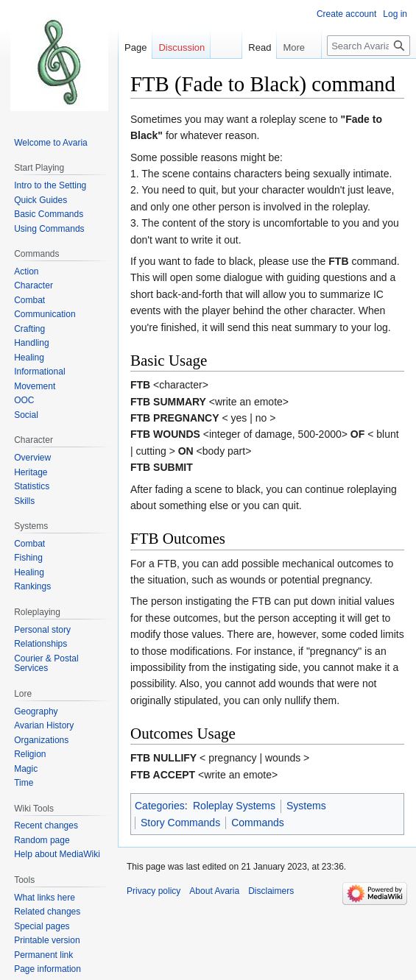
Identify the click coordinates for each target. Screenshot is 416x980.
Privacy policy (154, 891)
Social (26, 415)
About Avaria (214, 891)
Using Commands (49, 229)
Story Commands (180, 823)
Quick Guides (40, 200)
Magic (26, 769)
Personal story (42, 630)
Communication (45, 314)
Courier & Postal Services (46, 664)
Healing (29, 358)
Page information (47, 969)
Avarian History (44, 725)
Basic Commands (49, 214)
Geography (36, 711)
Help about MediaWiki (57, 854)
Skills (24, 501)
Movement (35, 386)
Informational (39, 372)
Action (26, 271)
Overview (32, 458)
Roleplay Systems (234, 806)
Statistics (32, 486)
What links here (45, 898)
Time (24, 783)
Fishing (28, 558)
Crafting (29, 329)
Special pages (42, 926)
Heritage (31, 472)
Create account (346, 14)
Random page (42, 840)
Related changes (47, 912)
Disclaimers (271, 891)
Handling (31, 343)
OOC (24, 400)
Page (135, 47)
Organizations (41, 740)
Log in (395, 14)
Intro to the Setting (50, 185)
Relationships (40, 644)
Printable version (47, 940)
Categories (160, 806)
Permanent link (43, 955)
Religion (30, 754)
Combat (29, 300)
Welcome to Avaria (51, 143)
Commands (258, 823)
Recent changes (46, 825)
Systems (306, 806)
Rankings (32, 586)
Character (34, 285)
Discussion (181, 47)
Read (254, 47)
